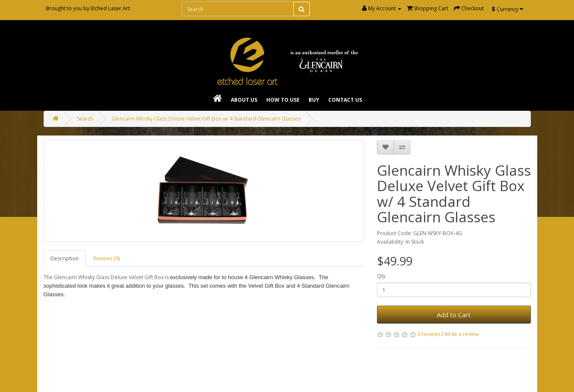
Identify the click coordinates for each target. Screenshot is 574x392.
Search (85, 119)
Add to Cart (454, 315)
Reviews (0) (106, 258)
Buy (314, 100)
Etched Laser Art (110, 8)
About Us (244, 100)
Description (65, 258)
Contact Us (345, 100)
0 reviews (429, 334)
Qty (381, 276)
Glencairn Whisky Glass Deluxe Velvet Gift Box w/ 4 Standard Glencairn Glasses (206, 119)
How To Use (283, 100)
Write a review (462, 334)
